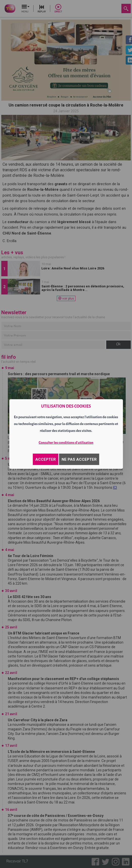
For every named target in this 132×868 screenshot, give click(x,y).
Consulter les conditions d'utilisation (66, 443)
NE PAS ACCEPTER (79, 459)
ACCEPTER (46, 459)
